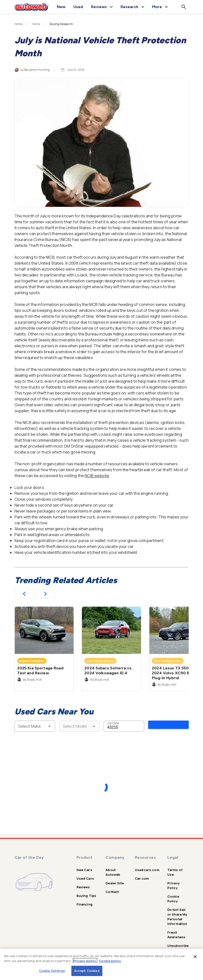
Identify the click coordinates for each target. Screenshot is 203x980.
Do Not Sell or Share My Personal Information (177, 913)
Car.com (142, 875)
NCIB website (97, 476)
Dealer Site (115, 879)
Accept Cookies (87, 971)
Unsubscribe (178, 942)
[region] (101, 964)
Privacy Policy (173, 882)
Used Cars (85, 875)
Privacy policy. (85, 961)
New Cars (84, 866)
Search (168, 726)
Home (19, 24)
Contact (112, 888)
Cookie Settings (52, 971)
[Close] (195, 957)
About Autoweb (113, 868)
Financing (85, 901)
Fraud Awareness (176, 931)
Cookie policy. (110, 961)
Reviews (83, 883)
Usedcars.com (147, 866)
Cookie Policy (173, 895)
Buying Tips (86, 892)
